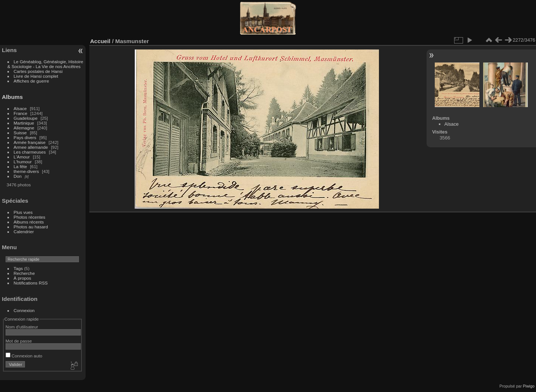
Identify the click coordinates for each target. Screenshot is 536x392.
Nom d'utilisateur (22, 327)
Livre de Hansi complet (36, 76)
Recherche (24, 273)
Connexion (24, 310)
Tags (18, 268)
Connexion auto (24, 356)
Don (18, 176)
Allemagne (24, 128)
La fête (20, 166)
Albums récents (29, 222)
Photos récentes (30, 217)
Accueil (100, 41)
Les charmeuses (30, 152)
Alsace (20, 108)
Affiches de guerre (31, 81)
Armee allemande (31, 147)
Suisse (20, 133)
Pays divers (25, 137)
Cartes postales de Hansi (38, 71)
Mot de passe (19, 341)
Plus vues (23, 212)
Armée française (30, 142)
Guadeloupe (26, 118)
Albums (12, 97)
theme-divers (26, 171)
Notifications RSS (31, 283)
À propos (23, 278)
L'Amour (22, 157)
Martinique (24, 123)
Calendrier (24, 232)
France (21, 113)
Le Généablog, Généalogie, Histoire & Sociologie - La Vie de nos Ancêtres (45, 64)
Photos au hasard (31, 227)
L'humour (23, 162)
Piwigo (529, 386)
